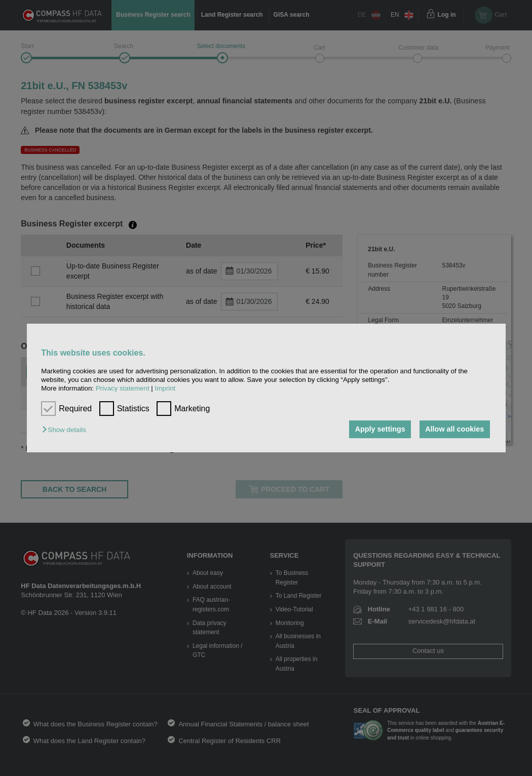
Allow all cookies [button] (454, 430)
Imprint (165, 389)
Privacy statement (123, 389)
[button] (66, 430)
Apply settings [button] (380, 430)
